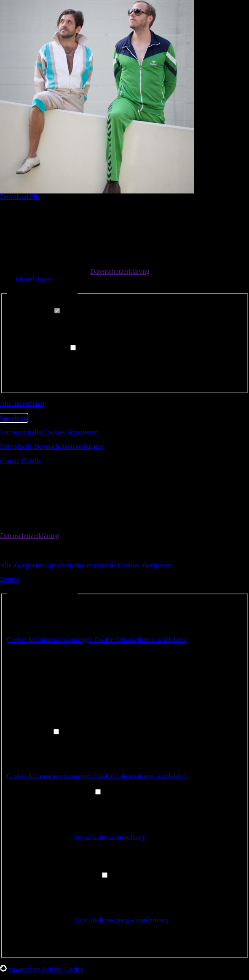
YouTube (86, 885)
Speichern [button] (13, 418)
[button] (97, 640)
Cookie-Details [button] (20, 461)
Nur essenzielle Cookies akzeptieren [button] (49, 432)
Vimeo (83, 801)
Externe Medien (50, 348)
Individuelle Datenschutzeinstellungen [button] (52, 446)
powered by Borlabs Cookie (42, 969)
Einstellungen (34, 279)
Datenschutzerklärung (120, 271)
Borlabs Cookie (69, 655)
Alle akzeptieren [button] (22, 404)
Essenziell (42, 311)
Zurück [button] (10, 579)
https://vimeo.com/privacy (110, 837)
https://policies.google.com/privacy (122, 920)
